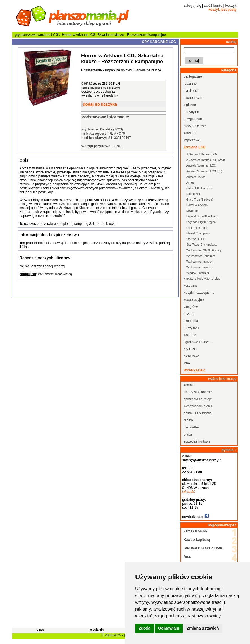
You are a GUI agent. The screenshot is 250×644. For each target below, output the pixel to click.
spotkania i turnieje (198, 399)
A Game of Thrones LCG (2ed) (206, 160)
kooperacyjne (194, 300)
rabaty (188, 420)
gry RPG (190, 349)
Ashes (190, 183)
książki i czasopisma (199, 293)
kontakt (189, 385)
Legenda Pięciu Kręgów (201, 222)
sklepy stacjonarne (198, 392)
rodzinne (190, 84)
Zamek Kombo (195, 531)
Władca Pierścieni (198, 273)
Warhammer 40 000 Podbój (204, 250)
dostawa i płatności (198, 413)
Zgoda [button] (145, 628)
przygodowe (193, 119)
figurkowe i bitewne (198, 342)
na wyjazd (191, 328)
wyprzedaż (194, 370)
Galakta (106, 129)
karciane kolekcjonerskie (202, 279)
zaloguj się (192, 6)
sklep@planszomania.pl (201, 460)
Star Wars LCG (196, 239)
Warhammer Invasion (200, 262)
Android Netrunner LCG (201, 166)
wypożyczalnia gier (198, 406)
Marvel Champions (198, 233)
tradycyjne (191, 112)
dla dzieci (191, 91)
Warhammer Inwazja (199, 267)
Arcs (187, 557)
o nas (40, 630)
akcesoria (191, 321)
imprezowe (192, 140)
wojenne (190, 335)
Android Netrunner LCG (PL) (204, 171)
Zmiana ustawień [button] (203, 628)
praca (188, 434)
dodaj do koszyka (100, 104)
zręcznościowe (195, 126)
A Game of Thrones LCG (202, 154)
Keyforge (192, 211)
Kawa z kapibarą (197, 540)
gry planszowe (26, 35)
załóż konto (213, 6)
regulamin (97, 630)
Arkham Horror (196, 177)
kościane (190, 286)
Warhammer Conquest (201, 256)
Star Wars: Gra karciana (201, 245)
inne (187, 363)
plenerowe (191, 356)
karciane (190, 133)
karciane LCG (48, 35)
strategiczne (193, 77)
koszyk (231, 6)
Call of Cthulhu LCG (199, 188)
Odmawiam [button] (169, 628)
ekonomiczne (194, 98)
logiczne (190, 105)
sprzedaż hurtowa (197, 441)
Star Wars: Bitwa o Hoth (203, 548)
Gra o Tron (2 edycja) (200, 200)
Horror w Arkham (197, 205)
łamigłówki (191, 307)
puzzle (188, 314)
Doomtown (193, 194)
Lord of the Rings (197, 228)
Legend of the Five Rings (202, 217)
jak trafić (188, 492)
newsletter (191, 427)
